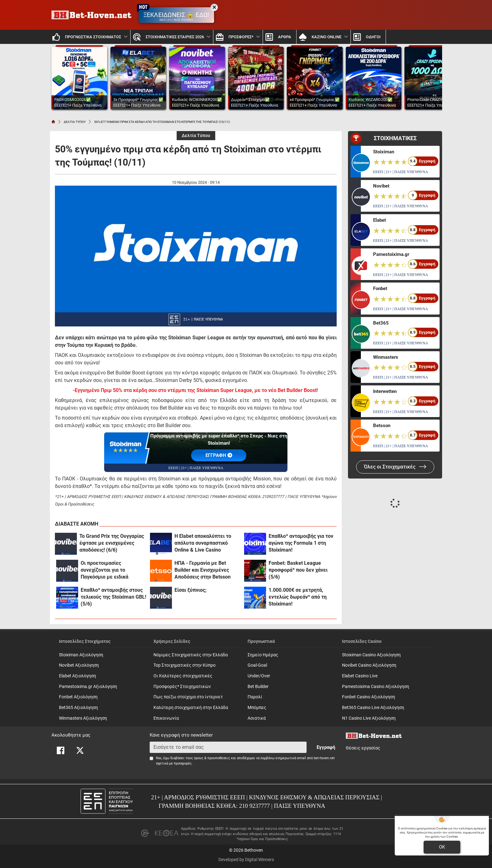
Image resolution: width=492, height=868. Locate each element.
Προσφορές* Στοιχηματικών (182, 687)
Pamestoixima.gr (391, 254)
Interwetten (385, 391)
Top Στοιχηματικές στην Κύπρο (184, 665)
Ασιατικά (257, 718)
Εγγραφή (326, 747)
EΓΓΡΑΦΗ (219, 455)
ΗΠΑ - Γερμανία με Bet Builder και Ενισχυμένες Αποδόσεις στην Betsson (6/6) (203, 570)
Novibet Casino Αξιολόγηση (369, 665)
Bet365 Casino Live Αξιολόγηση (373, 708)
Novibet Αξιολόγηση (79, 665)
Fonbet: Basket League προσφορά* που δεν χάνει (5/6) (298, 570)
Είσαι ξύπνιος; (190, 590)
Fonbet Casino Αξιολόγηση (369, 697)
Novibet (381, 186)
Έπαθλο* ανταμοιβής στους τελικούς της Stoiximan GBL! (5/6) (113, 597)
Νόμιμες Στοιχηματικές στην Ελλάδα (191, 655)
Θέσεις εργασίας (363, 748)
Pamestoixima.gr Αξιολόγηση (88, 687)
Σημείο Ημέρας (263, 655)
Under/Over (259, 676)
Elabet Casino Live (360, 676)
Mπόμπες (257, 708)
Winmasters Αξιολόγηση (83, 718)
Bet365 (381, 323)
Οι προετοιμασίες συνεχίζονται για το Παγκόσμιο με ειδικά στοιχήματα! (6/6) (104, 570)
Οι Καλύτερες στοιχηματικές (183, 676)
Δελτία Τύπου (196, 136)
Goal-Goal (257, 665)
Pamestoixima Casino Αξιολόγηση (376, 687)
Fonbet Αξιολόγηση (78, 697)
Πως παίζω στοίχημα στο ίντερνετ (188, 697)
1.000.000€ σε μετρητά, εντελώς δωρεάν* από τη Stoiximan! (298, 597)
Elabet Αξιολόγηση (78, 676)
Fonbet (380, 288)
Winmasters (386, 357)
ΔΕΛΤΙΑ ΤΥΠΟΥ (75, 122)
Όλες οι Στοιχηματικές (395, 467)
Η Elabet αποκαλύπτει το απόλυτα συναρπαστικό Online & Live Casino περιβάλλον (203, 543)
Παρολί (255, 697)
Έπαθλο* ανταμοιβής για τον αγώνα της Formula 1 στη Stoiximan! (301, 543)
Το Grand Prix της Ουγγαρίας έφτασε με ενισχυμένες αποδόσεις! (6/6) (112, 543)
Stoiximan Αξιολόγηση (81, 655)
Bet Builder (258, 687)
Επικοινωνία (166, 718)
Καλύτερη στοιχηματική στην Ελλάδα (191, 708)
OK (442, 847)
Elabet (380, 220)
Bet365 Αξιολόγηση (78, 708)
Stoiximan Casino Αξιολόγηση (371, 655)
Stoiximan (384, 152)
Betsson (382, 426)
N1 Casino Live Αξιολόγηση (369, 718)
